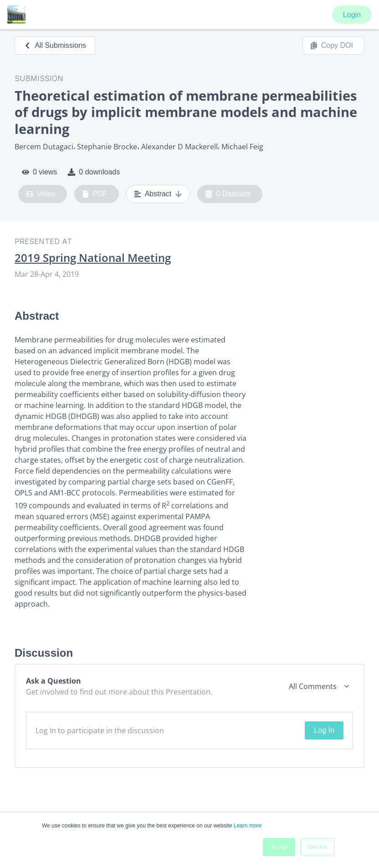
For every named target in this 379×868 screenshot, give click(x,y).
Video (41, 194)
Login (352, 15)
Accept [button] (279, 847)
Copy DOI (332, 46)
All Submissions (55, 45)
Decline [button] (318, 847)
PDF (95, 194)
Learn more (248, 826)
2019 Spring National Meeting (93, 258)
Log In (324, 730)
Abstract (158, 194)
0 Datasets (228, 194)
